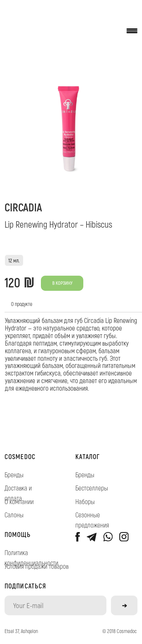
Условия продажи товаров (37, 566)
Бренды (14, 475)
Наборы (85, 501)
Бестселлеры (92, 488)
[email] (56, 605)
